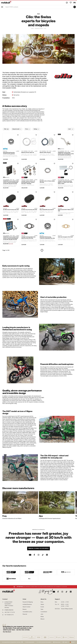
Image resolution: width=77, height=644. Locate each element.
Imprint (66, 642)
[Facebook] (34, 555)
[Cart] (75, 3)
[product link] (11, 147)
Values (42, 604)
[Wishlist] (71, 3)
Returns (25, 609)
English (73, 642)
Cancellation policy (27, 612)
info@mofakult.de (9, 610)
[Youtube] (30, 555)
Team (42, 609)
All (29, 579)
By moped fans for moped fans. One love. (12, 642)
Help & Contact (26, 607)
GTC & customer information (45, 642)
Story (42, 602)
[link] (20, 505)
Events (42, 607)
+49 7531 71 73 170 (10, 612)
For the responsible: (30, 642)
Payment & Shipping (28, 602)
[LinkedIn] (47, 555)
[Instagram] (38, 555)
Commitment (44, 612)
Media (42, 617)
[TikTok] (43, 555)
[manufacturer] (11, 572)
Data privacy (58, 642)
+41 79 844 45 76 (9, 615)
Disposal (25, 614)
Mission (43, 619)
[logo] (6, 2)
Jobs (42, 614)
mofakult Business (27, 604)
